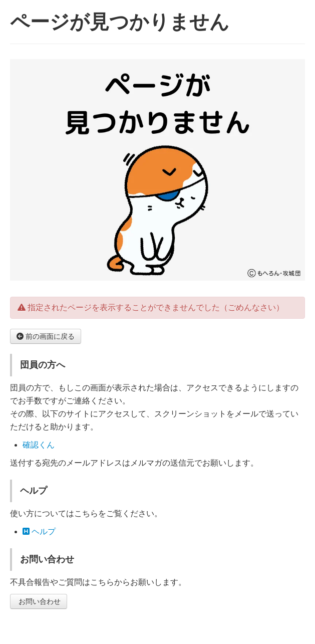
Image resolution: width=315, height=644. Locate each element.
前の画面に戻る (46, 336)
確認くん (39, 445)
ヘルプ (39, 531)
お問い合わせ (39, 601)
